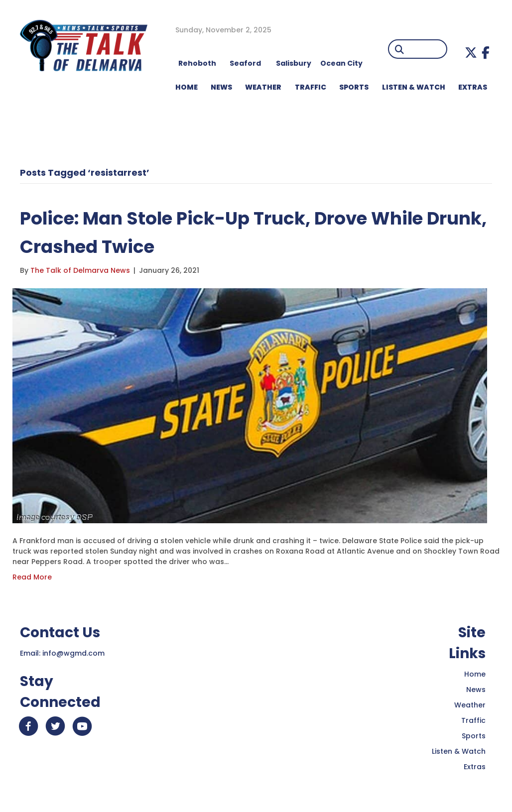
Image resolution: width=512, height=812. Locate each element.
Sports (354, 87)
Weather (470, 705)
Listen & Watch (459, 751)
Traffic (473, 720)
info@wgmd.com (73, 653)
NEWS (221, 87)
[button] (471, 53)
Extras (475, 767)
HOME (187, 87)
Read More (32, 577)
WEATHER (263, 87)
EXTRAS (473, 87)
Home (475, 674)
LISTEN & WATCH (414, 87)
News (476, 690)
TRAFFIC (311, 87)
